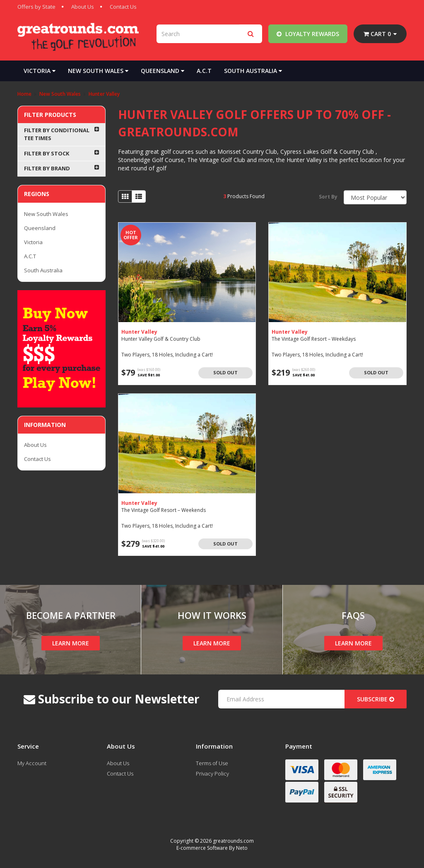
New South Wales (98, 71)
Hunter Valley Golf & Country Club (161, 339)
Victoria (40, 71)
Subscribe (376, 699)
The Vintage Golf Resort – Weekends (164, 510)
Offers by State (36, 7)
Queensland (163, 71)
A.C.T (204, 71)
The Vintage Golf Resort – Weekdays (314, 339)
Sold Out (225, 372)
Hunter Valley (139, 332)
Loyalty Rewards (308, 34)
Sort (328, 197)
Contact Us (123, 7)
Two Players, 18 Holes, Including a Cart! (167, 355)
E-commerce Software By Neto (212, 848)
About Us (83, 7)
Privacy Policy (212, 773)
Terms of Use (212, 763)
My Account (32, 763)
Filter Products (50, 115)
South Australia (253, 71)
